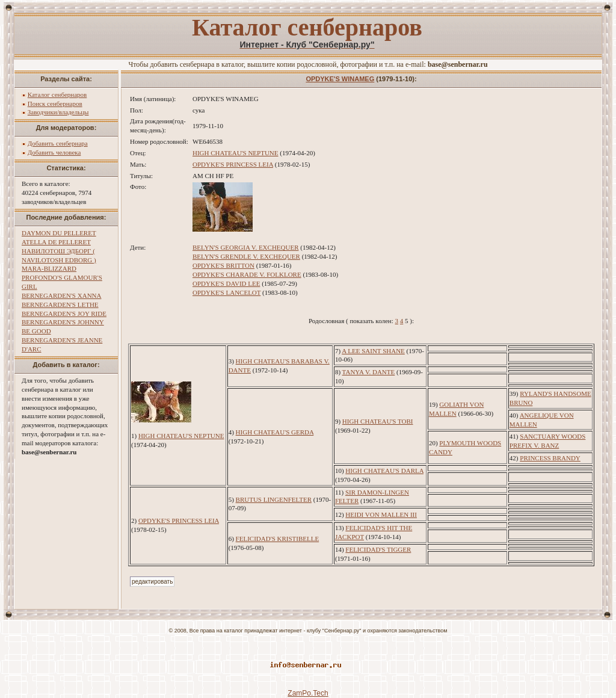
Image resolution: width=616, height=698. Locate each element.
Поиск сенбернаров (55, 103)
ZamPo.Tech (308, 693)
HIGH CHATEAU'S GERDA (275, 432)
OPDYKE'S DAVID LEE (226, 283)
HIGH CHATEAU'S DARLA (384, 471)
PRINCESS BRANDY (550, 458)
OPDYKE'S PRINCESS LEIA (233, 164)
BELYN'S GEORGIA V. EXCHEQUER (245, 247)
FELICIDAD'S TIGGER (378, 549)
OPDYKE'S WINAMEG (340, 79)
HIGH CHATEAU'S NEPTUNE (236, 153)
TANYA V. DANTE (369, 372)
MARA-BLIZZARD (49, 268)
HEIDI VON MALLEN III (381, 514)
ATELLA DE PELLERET (56, 242)
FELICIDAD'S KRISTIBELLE (278, 539)
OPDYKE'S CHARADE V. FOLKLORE (247, 274)
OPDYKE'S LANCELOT (226, 292)
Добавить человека (54, 152)
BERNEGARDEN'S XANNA (61, 295)
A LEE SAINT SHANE (373, 351)
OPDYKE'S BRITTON (223, 265)
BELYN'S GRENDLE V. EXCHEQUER (246, 256)
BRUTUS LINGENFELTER (274, 499)
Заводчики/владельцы (58, 112)
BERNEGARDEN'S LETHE (60, 304)
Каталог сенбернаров (57, 94)
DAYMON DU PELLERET (59, 233)
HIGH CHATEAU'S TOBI (378, 421)
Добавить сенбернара (58, 143)
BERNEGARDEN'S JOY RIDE (64, 313)
